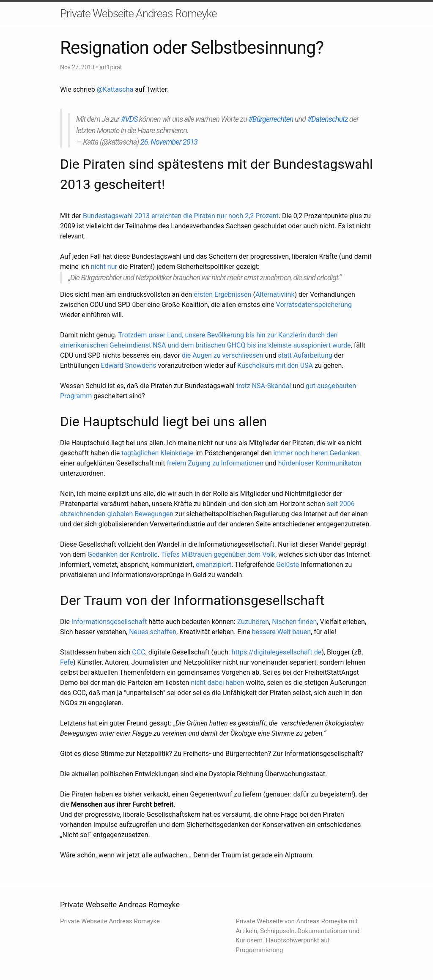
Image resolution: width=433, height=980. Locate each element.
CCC (138, 652)
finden (307, 622)
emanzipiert (214, 565)
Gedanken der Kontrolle (123, 554)
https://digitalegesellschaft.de (277, 652)
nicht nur (104, 267)
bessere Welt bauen (282, 632)
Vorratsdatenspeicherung (314, 305)
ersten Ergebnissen (222, 294)
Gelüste (288, 565)
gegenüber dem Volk (244, 554)
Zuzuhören (253, 622)
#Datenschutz (327, 119)
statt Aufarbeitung (305, 355)
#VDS (129, 119)
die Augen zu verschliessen (223, 355)
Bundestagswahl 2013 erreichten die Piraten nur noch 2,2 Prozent (181, 216)
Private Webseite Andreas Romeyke (138, 14)
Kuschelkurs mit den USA (275, 365)
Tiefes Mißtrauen (187, 554)
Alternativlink (275, 294)
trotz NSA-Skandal (263, 386)
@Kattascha (115, 89)
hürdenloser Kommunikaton (320, 463)
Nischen (284, 622)
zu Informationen (238, 463)
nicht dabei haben (217, 683)
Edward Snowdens (129, 365)
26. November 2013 (169, 142)
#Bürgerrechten (271, 119)
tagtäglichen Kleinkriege (158, 453)
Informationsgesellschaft (109, 622)
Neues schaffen (153, 632)
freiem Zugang (188, 463)
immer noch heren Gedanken (316, 453)
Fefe (67, 662)
